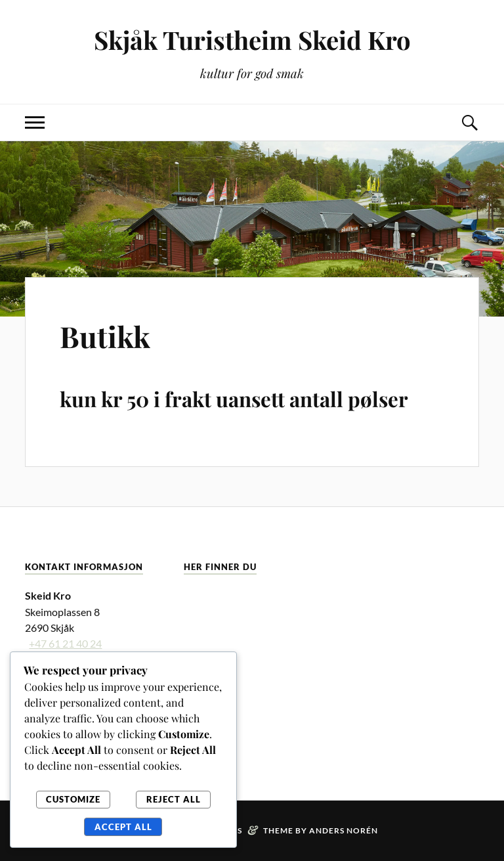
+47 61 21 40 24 (65, 643)
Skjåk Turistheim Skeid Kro (252, 40)
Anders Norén (344, 830)
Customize (73, 799)
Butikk (105, 336)
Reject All (174, 799)
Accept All (123, 827)
